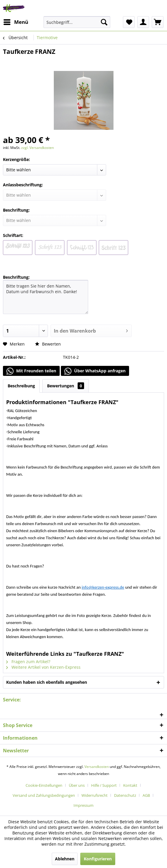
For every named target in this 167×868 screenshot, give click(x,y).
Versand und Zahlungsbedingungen (44, 795)
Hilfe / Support (104, 785)
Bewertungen (66, 386)
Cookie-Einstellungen (44, 785)
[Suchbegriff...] (77, 22)
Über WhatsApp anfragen (95, 371)
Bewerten (48, 344)
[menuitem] (16, 22)
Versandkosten (97, 767)
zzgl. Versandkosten (37, 148)
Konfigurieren (98, 859)
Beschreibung (21, 386)
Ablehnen (65, 859)
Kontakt (130, 785)
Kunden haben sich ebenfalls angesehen (47, 682)
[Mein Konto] (143, 22)
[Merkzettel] (129, 22)
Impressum (83, 805)
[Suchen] (104, 22)
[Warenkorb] (158, 22)
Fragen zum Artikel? (28, 662)
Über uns (77, 785)
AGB (146, 795)
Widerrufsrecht (95, 795)
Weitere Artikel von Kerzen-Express (43, 667)
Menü (16, 21)
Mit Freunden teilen (31, 371)
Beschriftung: (16, 277)
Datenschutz (125, 795)
